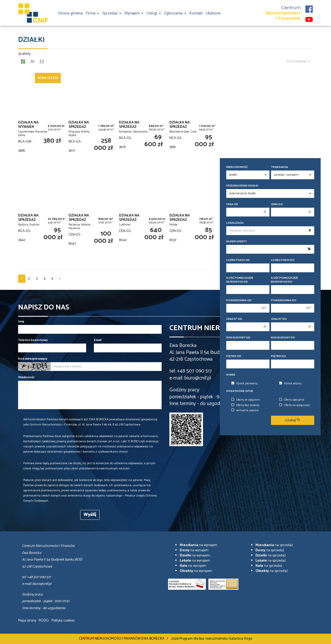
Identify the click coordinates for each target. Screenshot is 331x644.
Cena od (232, 204)
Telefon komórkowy (33, 340)
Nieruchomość (237, 167)
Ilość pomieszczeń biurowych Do (284, 280)
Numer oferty (237, 242)
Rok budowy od (238, 338)
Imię (21, 321)
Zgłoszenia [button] (175, 13)
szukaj (292, 420)
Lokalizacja (235, 223)
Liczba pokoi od (238, 260)
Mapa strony (27, 621)
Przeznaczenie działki (242, 186)
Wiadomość (26, 377)
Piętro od (234, 356)
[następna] (60, 279)
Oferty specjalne (292, 400)
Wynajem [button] (134, 13)
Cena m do (279, 319)
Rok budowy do (283, 338)
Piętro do (279, 356)
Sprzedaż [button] (112, 13)
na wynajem (198, 545)
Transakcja (280, 167)
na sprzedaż (274, 545)
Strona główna (70, 13)
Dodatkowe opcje (240, 391)
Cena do (277, 204)
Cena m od (234, 319)
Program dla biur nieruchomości (204, 639)
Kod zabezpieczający (33, 359)
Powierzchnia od (239, 301)
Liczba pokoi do (283, 260)
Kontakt (196, 13)
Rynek (231, 375)
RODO (44, 621)
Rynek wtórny (290, 384)
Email (98, 340)
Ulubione (213, 13)
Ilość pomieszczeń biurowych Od (240, 280)
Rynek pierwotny (245, 384)
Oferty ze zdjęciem (246, 400)
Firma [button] (92, 13)
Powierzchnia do (284, 301)
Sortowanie (298, 61)
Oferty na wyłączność (295, 405)
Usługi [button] (154, 13)
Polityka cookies (63, 621)
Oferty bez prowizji (245, 405)
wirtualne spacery (245, 410)
